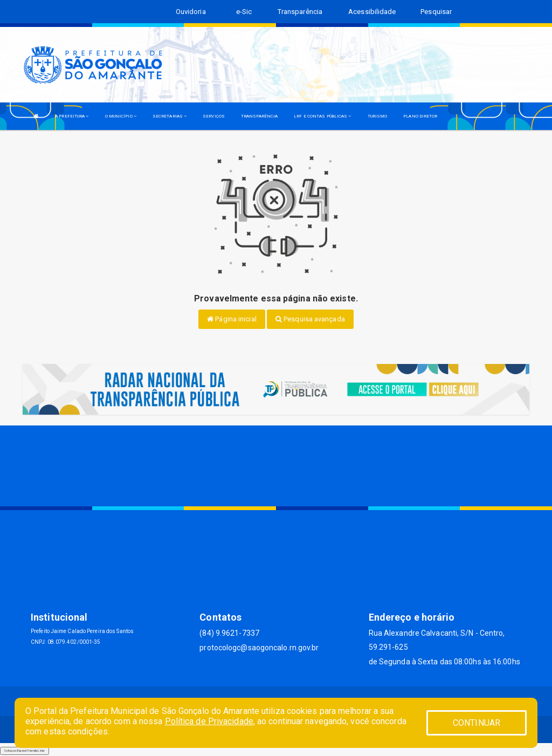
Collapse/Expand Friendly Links (25, 751)
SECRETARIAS (170, 116)
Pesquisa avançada (310, 319)
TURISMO (378, 116)
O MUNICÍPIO (121, 116)
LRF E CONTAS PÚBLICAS (322, 116)
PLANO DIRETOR (420, 116)
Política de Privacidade (209, 721)
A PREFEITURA (72, 116)
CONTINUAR (477, 723)
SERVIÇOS (214, 116)
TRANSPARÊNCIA (259, 116)
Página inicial (232, 319)
